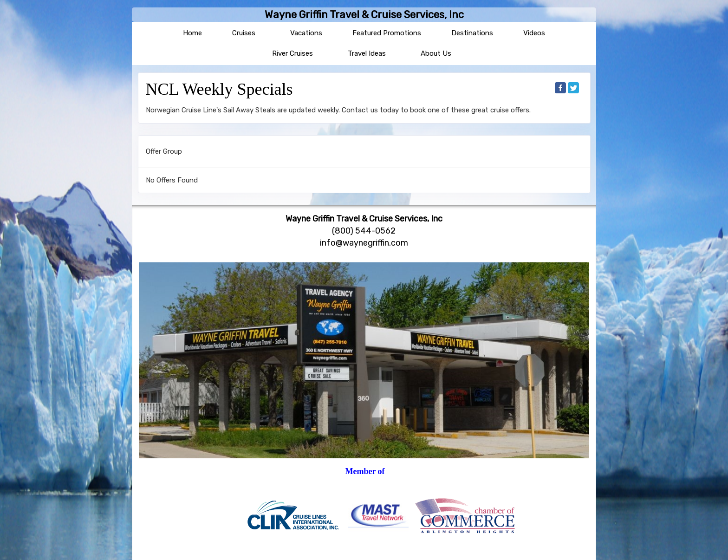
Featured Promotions (387, 33)
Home (192, 33)
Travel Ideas (367, 53)
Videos (534, 33)
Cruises (244, 33)
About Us (436, 53)
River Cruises (292, 53)
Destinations (472, 33)
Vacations (306, 33)
